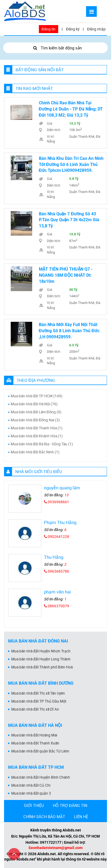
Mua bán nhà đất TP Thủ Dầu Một (39, 701)
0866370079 (57, 606)
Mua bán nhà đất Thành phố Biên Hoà (42, 667)
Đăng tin (49, 29)
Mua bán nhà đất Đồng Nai (38, 641)
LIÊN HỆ (81, 817)
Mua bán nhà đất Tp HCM (36, 767)
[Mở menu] (91, 11)
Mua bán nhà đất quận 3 (31, 793)
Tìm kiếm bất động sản (55, 48)
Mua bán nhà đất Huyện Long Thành (41, 659)
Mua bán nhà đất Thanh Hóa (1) (37, 428)
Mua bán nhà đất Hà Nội (35, 725)
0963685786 (57, 571)
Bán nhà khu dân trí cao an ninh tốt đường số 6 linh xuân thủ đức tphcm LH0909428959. (71, 165)
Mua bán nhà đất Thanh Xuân (35, 743)
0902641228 (57, 537)
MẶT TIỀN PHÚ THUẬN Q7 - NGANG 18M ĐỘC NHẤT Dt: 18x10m (66, 275)
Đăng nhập (96, 29)
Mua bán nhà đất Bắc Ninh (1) (35, 452)
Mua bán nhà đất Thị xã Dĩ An (35, 709)
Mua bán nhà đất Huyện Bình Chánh (41, 777)
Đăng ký (73, 29)
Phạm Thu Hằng (60, 522)
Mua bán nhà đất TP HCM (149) (37, 396)
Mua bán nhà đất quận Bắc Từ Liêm (40, 751)
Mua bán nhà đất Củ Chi (31, 785)
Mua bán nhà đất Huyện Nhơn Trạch (41, 651)
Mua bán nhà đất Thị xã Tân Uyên (38, 693)
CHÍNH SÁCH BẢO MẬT (44, 817)
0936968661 (57, 502)
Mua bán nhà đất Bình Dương (41, 683)
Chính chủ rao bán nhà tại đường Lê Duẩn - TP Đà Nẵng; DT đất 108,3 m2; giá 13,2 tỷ (71, 109)
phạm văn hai (57, 592)
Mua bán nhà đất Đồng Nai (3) (35, 420)
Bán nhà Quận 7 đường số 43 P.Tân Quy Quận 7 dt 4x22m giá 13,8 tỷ (69, 220)
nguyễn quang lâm (62, 488)
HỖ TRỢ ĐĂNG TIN (70, 805)
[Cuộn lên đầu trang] (14, 854)
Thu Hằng (54, 557)
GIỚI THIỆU (34, 805)
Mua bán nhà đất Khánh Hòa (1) (37, 436)
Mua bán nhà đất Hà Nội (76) (34, 404)
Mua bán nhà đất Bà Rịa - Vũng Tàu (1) (42, 444)
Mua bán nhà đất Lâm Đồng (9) (36, 412)
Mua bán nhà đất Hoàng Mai (34, 735)
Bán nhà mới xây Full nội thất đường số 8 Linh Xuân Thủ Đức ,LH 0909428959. (69, 331)
